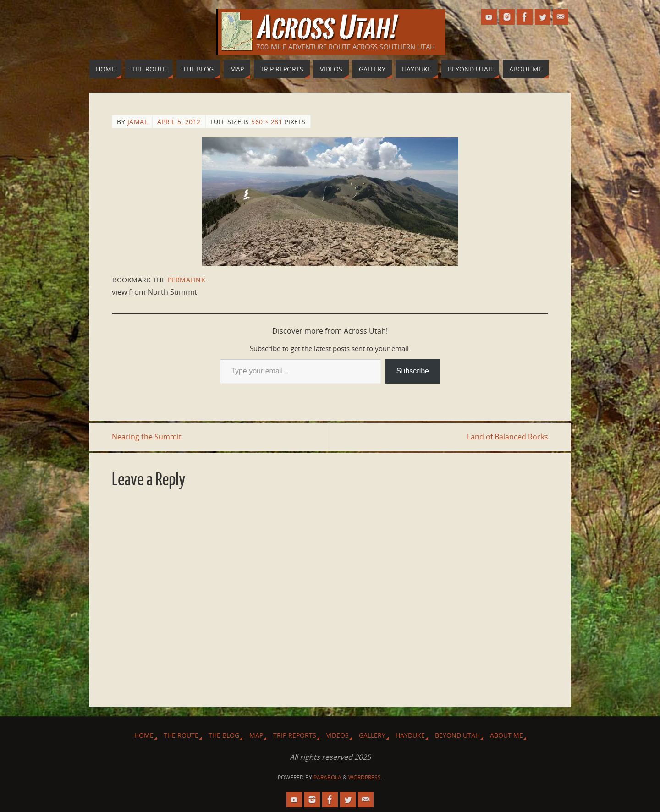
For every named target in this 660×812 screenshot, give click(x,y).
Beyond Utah (457, 735)
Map (256, 735)
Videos (338, 735)
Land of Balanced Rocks (508, 437)
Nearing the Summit (147, 437)
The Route (181, 735)
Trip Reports (295, 735)
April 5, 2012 (179, 122)
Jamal (138, 122)
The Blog (224, 735)
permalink (187, 280)
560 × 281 (267, 122)
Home (144, 735)
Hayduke (410, 735)
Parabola (327, 777)
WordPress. (365, 777)
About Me (506, 735)
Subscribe (413, 371)
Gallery (372, 735)
